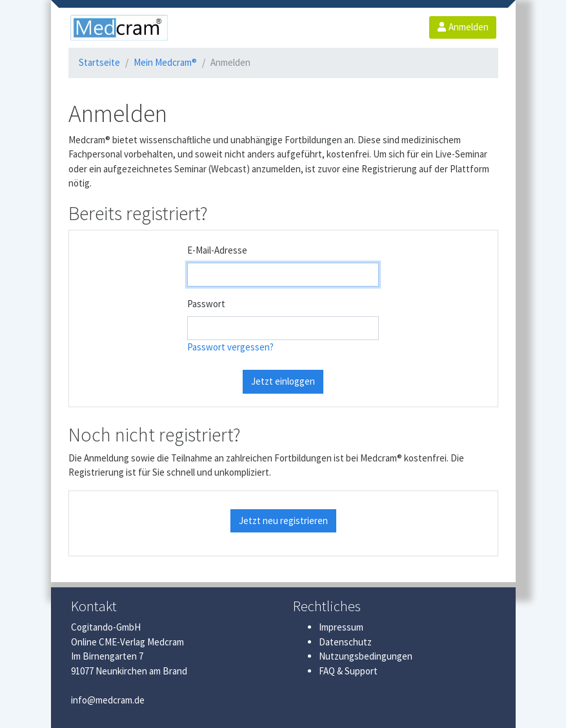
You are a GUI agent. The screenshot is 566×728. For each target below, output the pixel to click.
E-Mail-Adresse (217, 250)
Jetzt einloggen (283, 381)
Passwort (206, 304)
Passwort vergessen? (230, 347)
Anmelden (463, 27)
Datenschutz (345, 642)
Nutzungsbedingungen (366, 656)
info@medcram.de (108, 700)
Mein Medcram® (165, 62)
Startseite (99, 62)
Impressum (341, 627)
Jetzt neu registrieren (283, 521)
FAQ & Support (348, 671)
